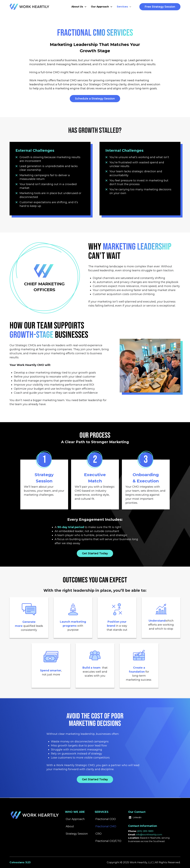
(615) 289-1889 (145, 831)
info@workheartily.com (149, 835)
